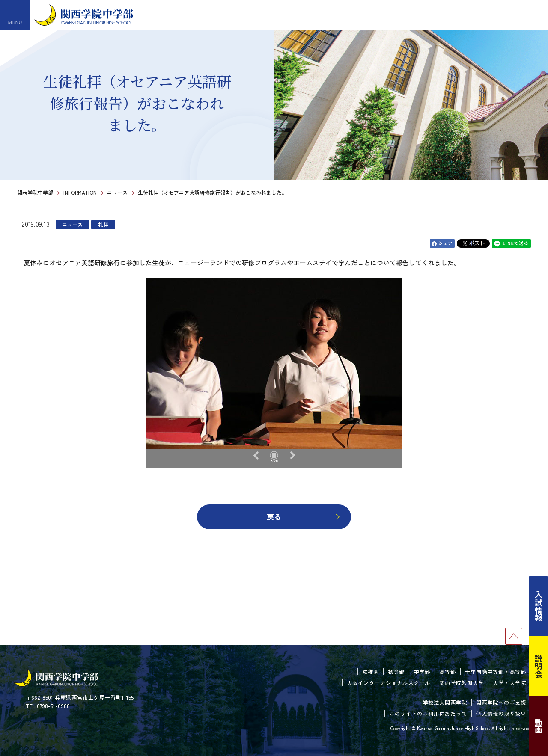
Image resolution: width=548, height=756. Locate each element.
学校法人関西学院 (445, 702)
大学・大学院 (509, 683)
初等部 (396, 672)
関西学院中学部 (35, 192)
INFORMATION (80, 192)
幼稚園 (371, 672)
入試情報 (539, 606)
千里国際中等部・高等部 (496, 672)
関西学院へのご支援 (501, 702)
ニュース (117, 192)
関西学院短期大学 (462, 683)
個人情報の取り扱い (501, 713)
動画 (539, 726)
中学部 (422, 672)
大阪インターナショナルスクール (389, 683)
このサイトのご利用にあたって (428, 713)
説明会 (539, 666)
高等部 (448, 672)
